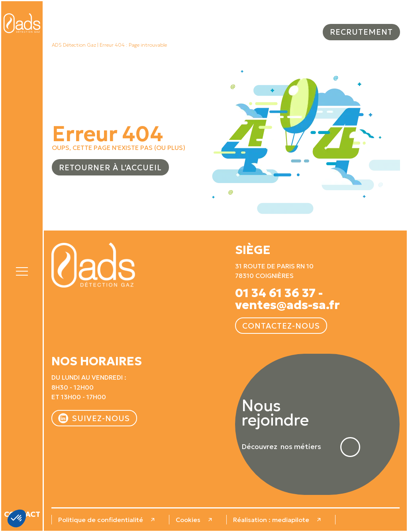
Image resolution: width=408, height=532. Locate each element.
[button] (22, 270)
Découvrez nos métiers (281, 447)
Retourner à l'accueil (110, 167)
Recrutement (361, 32)
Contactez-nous (281, 326)
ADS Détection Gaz (74, 45)
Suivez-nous (101, 418)
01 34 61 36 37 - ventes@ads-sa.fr (287, 299)
